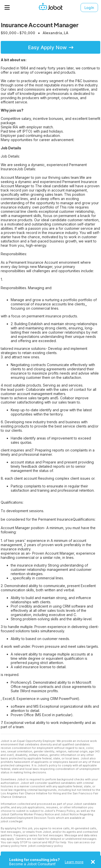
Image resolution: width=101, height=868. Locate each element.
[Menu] (7, 7)
